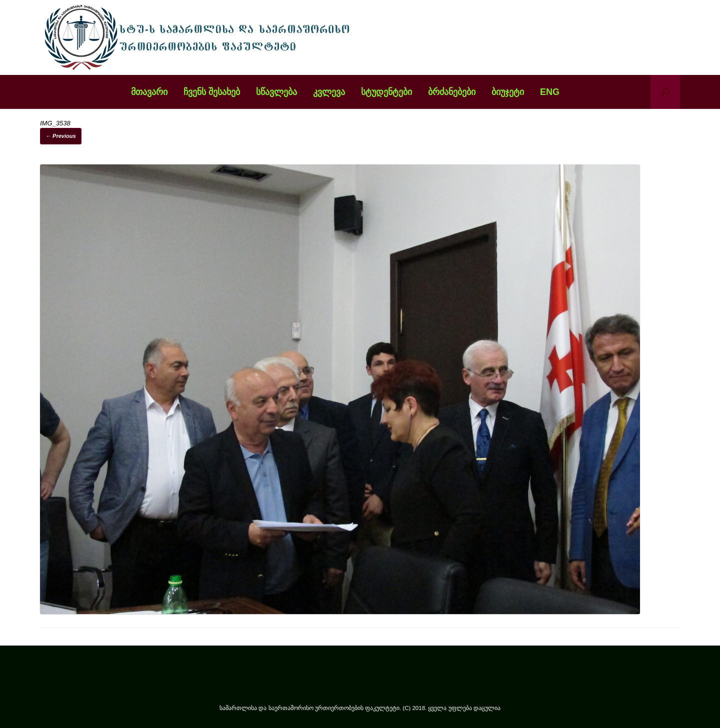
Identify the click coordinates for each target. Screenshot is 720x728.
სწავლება (276, 92)
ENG (550, 92)
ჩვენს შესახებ (212, 92)
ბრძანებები (452, 92)
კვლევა (329, 92)
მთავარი (149, 92)
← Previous (61, 136)
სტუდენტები (386, 92)
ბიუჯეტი (508, 92)
